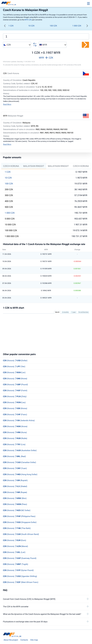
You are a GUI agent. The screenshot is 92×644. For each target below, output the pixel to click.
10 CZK (31, 26)
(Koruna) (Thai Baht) (17, 528)
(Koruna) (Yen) (14, 366)
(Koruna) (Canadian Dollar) (20, 462)
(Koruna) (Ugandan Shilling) (20, 576)
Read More (7, 104)
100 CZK (53, 26)
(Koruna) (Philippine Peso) (19, 516)
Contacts (24, 640)
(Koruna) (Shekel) (15, 486)
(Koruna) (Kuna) (15, 432)
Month (57, 312)
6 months (65, 312)
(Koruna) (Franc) (15, 414)
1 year (74, 312)
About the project (11, 640)
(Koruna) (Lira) (14, 444)
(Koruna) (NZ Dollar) (17, 510)
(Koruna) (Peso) (15, 504)
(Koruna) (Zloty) (15, 396)
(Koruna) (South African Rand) (21, 534)
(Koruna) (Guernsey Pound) (20, 558)
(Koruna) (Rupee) (15, 492)
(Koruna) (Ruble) (15, 438)
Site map (34, 640)
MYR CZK (28, 20)
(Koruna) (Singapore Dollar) (20, 522)
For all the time (83, 312)
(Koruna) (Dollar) (15, 361)
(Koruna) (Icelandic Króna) (19, 420)
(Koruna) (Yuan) (15, 468)
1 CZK (11, 26)
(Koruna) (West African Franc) (21, 582)
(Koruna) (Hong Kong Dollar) (20, 474)
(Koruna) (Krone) (15, 379)
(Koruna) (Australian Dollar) (20, 450)
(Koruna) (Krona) (15, 408)
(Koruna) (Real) (14, 456)
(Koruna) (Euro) (15, 540)
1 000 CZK (77, 26)
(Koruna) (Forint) (15, 390)
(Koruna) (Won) (15, 498)
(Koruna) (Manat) (16, 546)
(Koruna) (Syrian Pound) (18, 570)
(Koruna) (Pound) (15, 385)
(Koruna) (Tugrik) (16, 564)
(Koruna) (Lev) (14, 372)
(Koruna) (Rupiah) (15, 480)
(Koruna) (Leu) (14, 402)
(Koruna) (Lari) (14, 552)
